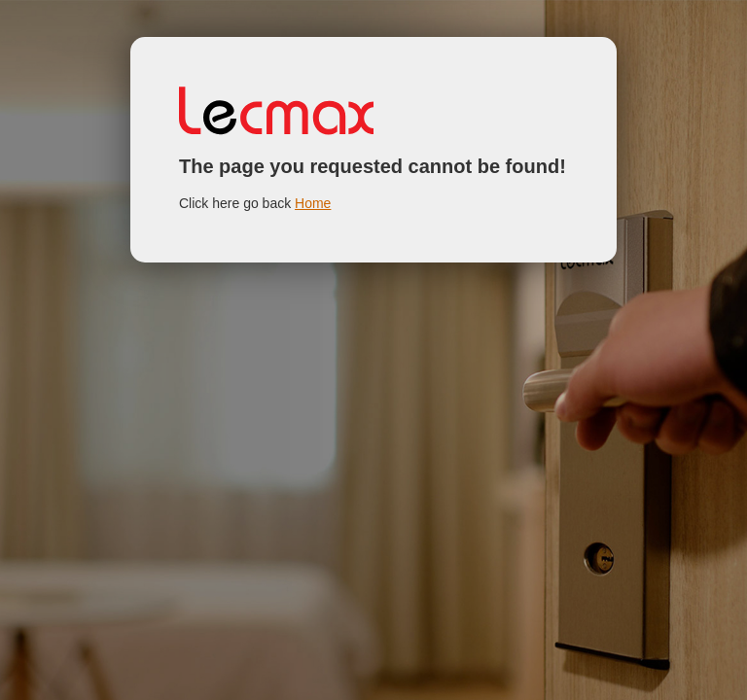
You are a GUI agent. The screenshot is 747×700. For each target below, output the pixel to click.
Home (313, 203)
